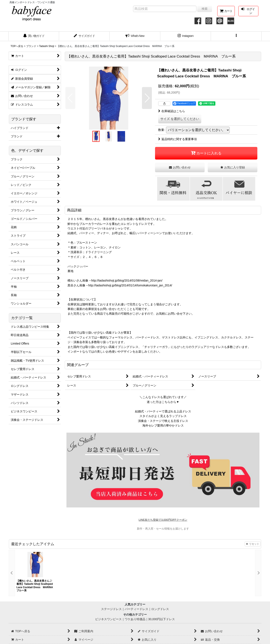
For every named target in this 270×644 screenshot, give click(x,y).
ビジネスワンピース (108, 619)
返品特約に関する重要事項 (178, 139)
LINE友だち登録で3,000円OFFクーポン (163, 520)
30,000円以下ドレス (162, 619)
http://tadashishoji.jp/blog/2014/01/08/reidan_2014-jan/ (127, 280)
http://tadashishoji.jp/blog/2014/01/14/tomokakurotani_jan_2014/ (130, 285)
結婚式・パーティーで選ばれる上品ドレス (163, 411)
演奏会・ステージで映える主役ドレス (163, 421)
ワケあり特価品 (135, 619)
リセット (253, 544)
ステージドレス (111, 609)
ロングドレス (160, 609)
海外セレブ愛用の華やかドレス (163, 425)
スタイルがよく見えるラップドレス (163, 416)
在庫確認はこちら (172, 111)
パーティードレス (136, 609)
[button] (236, 36)
